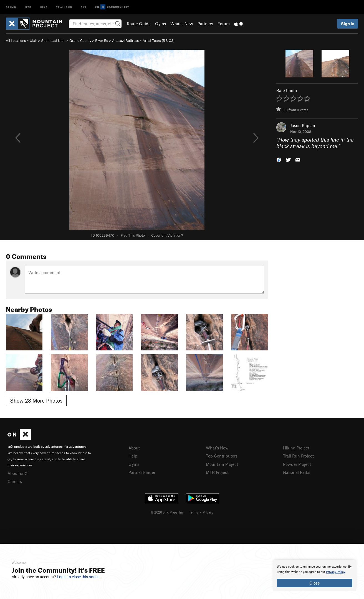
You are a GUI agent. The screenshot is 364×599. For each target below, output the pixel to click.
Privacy (208, 512)
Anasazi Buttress (125, 41)
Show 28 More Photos (36, 400)
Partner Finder (142, 472)
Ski (84, 7)
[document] (315, 576)
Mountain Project (222, 464)
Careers (15, 481)
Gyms (160, 24)
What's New (182, 24)
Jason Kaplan (303, 125)
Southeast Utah (53, 41)
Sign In (348, 24)
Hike (44, 7)
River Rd (102, 41)
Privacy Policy (336, 572)
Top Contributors (222, 456)
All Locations (16, 41)
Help (133, 456)
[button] (279, 159)
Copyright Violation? (167, 235)
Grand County (80, 41)
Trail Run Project (298, 456)
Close (315, 583)
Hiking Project (296, 448)
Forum (224, 24)
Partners (205, 24)
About (134, 448)
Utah (33, 41)
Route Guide (139, 24)
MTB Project (217, 472)
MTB (28, 7)
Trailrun (64, 7)
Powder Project (297, 464)
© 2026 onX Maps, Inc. (168, 512)
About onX (17, 473)
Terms (194, 512)
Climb (11, 7)
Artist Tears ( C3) (159, 41)
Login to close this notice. (79, 577)
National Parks (297, 472)
